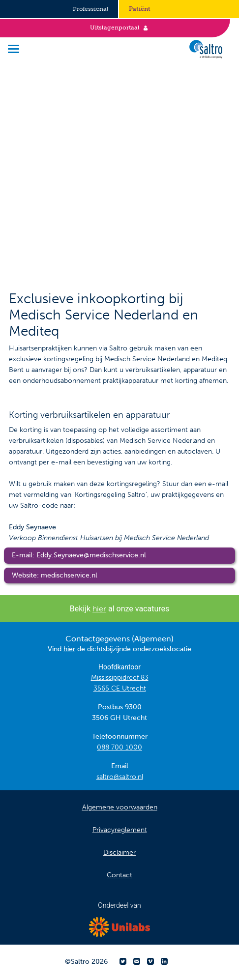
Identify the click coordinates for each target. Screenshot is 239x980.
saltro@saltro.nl (120, 777)
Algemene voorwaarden (120, 807)
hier (99, 609)
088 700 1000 (119, 747)
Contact (119, 875)
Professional (90, 9)
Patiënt (140, 9)
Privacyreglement (120, 830)
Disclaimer (119, 852)
